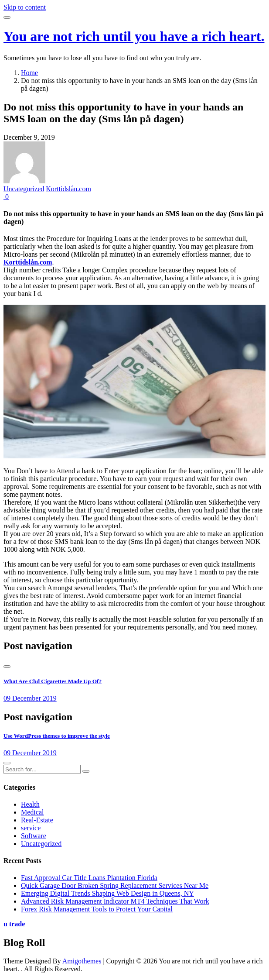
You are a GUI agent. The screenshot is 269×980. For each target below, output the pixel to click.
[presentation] (7, 667)
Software (34, 836)
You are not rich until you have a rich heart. (134, 36)
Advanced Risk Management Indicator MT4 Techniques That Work (115, 901)
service (31, 828)
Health (30, 804)
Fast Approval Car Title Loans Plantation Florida (89, 878)
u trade (14, 924)
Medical (32, 812)
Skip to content (25, 7)
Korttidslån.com (68, 189)
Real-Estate (37, 820)
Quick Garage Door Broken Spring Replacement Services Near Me (115, 885)
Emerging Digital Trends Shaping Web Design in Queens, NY (107, 893)
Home (29, 73)
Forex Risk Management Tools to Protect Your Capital (97, 909)
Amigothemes (82, 961)
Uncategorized (24, 189)
